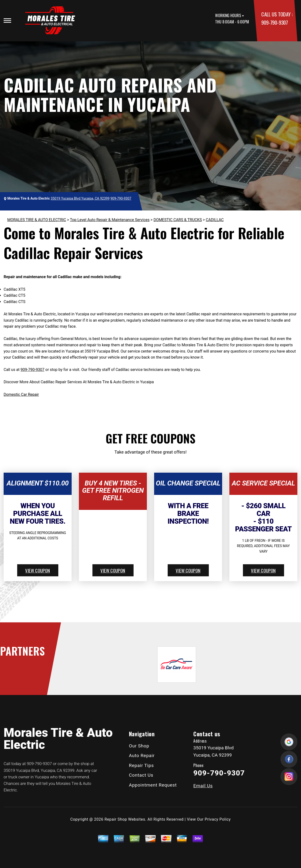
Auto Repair (142, 756)
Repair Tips (141, 765)
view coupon (38, 570)
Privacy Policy (218, 819)
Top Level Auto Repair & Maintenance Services (110, 220)
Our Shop (139, 746)
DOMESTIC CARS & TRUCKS (178, 220)
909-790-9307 (275, 22)
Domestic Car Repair (21, 394)
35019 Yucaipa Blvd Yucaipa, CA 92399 (80, 198)
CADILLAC (215, 220)
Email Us (203, 786)
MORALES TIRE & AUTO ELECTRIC (37, 220)
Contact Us (141, 775)
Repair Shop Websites (125, 819)
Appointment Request (153, 785)
